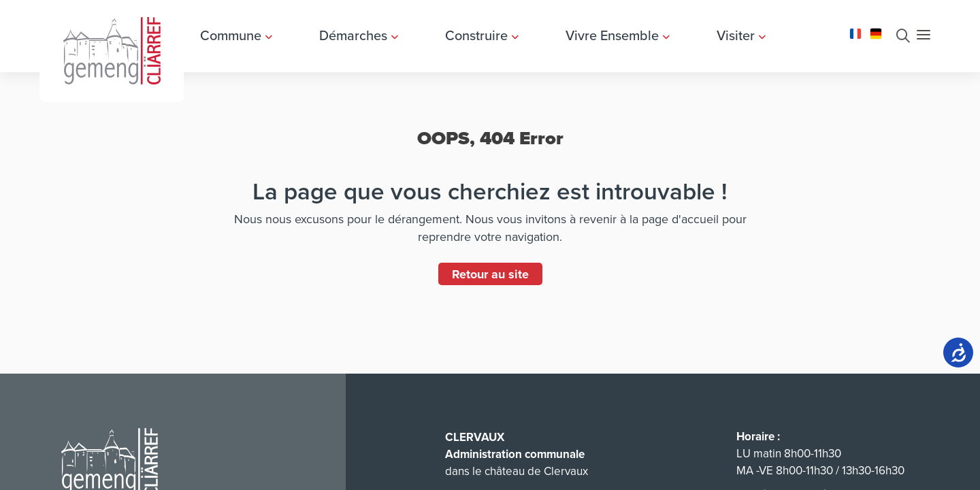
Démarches (359, 35)
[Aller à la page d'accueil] (112, 49)
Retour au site (490, 274)
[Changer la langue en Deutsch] (876, 33)
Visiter (741, 35)
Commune (236, 35)
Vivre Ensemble (618, 35)
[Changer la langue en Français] (855, 33)
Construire (482, 35)
